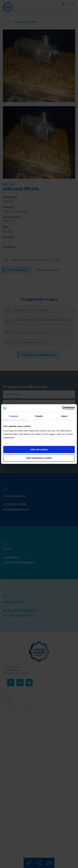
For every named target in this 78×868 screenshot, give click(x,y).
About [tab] (64, 416)
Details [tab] (39, 416)
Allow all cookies (39, 449)
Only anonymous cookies (39, 458)
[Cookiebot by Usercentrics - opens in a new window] (62, 408)
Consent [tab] (14, 416)
